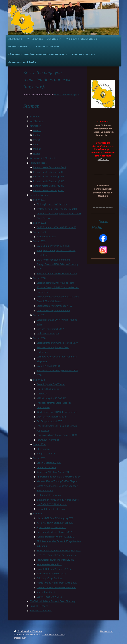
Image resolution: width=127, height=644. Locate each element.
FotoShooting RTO (46, 237)
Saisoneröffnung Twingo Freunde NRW (57, 343)
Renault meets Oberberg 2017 (49, 177)
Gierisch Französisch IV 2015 (51, 417)
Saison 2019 (39, 241)
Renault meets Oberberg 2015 (49, 186)
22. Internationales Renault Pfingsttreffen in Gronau (59, 544)
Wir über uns (37, 121)
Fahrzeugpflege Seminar (49, 578)
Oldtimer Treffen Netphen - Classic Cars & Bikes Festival (59, 216)
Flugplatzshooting (46, 453)
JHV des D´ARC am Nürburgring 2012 (55, 518)
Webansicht (107, 631)
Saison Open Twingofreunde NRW (54, 306)
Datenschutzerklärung (53, 634)
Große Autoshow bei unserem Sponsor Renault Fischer (57, 488)
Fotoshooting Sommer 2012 (51, 574)
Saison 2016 (39, 338)
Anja (35, 144)
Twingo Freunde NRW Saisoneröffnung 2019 (57, 267)
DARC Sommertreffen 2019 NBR (53, 246)
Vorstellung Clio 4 (46, 592)
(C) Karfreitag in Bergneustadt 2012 (55, 523)
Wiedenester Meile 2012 (49, 564)
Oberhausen (43, 449)
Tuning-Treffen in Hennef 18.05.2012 (56, 537)
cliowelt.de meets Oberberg (51, 509)
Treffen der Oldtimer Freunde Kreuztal (57, 209)
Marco (36, 153)
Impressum (20, 638)
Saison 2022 (39, 223)
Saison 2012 (39, 514)
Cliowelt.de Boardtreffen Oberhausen (56, 587)
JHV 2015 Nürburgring (48, 389)
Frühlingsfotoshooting (49, 495)
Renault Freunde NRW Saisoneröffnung (57, 273)
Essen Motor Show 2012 (49, 597)
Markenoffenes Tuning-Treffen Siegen (57, 481)
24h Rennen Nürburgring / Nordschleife (58, 500)
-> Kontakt (103, 159)
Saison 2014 (39, 444)
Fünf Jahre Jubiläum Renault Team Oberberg (53, 601)
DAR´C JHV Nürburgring (48, 333)
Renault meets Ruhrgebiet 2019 (50, 167)
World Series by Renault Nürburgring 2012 (59, 550)
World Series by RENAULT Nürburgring (57, 412)
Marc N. (37, 130)
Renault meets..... (39, 163)
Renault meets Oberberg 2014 (49, 190)
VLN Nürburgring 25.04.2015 (51, 398)
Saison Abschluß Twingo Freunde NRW (57, 435)
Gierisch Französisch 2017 (50, 329)
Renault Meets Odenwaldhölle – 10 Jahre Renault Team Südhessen (58, 299)
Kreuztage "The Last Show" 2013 (53, 472)
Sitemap (37, 631)
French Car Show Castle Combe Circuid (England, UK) (57, 428)
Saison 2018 (39, 278)
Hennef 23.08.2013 (46, 467)
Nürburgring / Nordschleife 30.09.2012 (57, 583)
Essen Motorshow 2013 (49, 463)
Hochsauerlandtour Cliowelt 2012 (54, 532)
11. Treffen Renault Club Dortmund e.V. (56, 555)
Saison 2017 (39, 315)
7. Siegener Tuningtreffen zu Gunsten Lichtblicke (56, 253)
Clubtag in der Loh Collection (52, 204)
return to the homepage (67, 94)
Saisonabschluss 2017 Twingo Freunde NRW (57, 322)
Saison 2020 (40, 232)
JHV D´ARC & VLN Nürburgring (52, 504)
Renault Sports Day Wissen (51, 384)
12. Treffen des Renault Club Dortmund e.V (59, 477)
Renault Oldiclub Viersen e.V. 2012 (54, 569)
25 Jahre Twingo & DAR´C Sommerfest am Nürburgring (58, 290)
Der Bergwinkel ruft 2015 (50, 421)
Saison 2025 (39, 200)
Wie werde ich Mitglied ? (42, 158)
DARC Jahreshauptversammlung (54, 260)
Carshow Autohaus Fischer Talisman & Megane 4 (57, 359)
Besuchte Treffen (39, 195)
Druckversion (23, 631)
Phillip (36, 135)
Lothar (37, 140)
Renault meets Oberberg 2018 (49, 172)
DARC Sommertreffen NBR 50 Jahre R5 (56, 227)
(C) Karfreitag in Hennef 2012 (52, 527)
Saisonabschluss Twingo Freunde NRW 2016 (57, 373)
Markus (37, 149)
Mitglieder (35, 126)
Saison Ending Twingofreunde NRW (55, 283)
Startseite (35, 116)
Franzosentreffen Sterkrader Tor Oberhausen (54, 405)
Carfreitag (42, 393)
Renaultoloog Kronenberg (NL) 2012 (55, 560)
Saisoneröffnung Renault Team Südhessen (53, 350)
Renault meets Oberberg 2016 (49, 181)
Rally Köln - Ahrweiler (48, 440)
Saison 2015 (39, 380)
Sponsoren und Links (41, 610)
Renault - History (39, 606)
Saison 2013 (39, 458)
